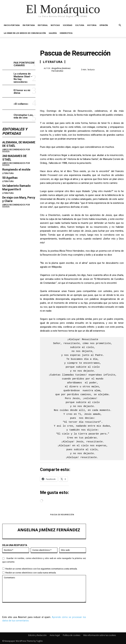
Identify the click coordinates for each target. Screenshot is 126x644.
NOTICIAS (55, 25)
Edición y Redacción (37, 635)
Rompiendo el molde (16, 169)
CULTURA (80, 25)
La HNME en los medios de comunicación (25, 33)
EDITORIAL (43, 25)
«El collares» (21, 104)
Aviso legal (55, 635)
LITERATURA (8, 173)
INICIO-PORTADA (12, 25)
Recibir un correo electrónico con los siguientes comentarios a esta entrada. (41, 569)
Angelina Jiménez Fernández (61, 70)
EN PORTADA (29, 25)
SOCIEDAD (68, 25)
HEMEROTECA (66, 33)
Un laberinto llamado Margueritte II (16, 187)
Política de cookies (72, 635)
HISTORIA (92, 25)
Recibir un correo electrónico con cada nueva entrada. (31, 573)
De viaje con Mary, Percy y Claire (19, 199)
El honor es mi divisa (22, 92)
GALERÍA (53, 33)
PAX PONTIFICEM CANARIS (24, 64)
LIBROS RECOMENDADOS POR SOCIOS (16, 151)
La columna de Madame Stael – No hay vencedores (23, 78)
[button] (120, 25)
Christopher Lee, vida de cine (23, 116)
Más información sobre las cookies (100, 635)
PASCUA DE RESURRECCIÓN (62, 515)
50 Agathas (10, 178)
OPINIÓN (104, 25)
